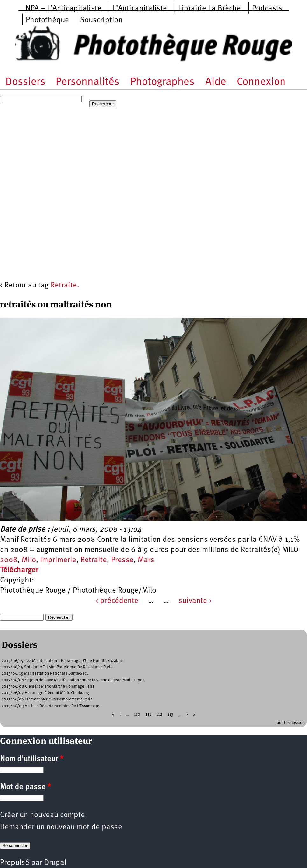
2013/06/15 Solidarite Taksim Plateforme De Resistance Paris (57, 667)
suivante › (195, 601)
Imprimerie (58, 560)
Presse (122, 560)
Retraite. (65, 286)
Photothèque (47, 20)
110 (137, 714)
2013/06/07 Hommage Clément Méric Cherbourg (45, 693)
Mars (146, 560)
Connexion (261, 82)
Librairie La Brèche (209, 9)
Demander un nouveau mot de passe (61, 827)
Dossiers (25, 82)
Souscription (101, 20)
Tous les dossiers (290, 723)
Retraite (94, 560)
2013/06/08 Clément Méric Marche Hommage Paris (48, 687)
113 (170, 714)
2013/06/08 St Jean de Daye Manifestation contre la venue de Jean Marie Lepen (73, 680)
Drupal (55, 863)
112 (159, 714)
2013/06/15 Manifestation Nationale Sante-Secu (45, 674)
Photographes (162, 82)
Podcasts (267, 9)
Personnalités (87, 82)
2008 (9, 560)
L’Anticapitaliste (140, 9)
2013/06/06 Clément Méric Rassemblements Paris (47, 699)
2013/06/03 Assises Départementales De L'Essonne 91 (51, 706)
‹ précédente (117, 601)
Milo (29, 560)
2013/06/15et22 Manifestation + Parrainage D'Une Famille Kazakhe (62, 661)
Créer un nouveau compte (42, 815)
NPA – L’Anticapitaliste (63, 9)
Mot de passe (25, 787)
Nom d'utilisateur (32, 759)
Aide (216, 82)
